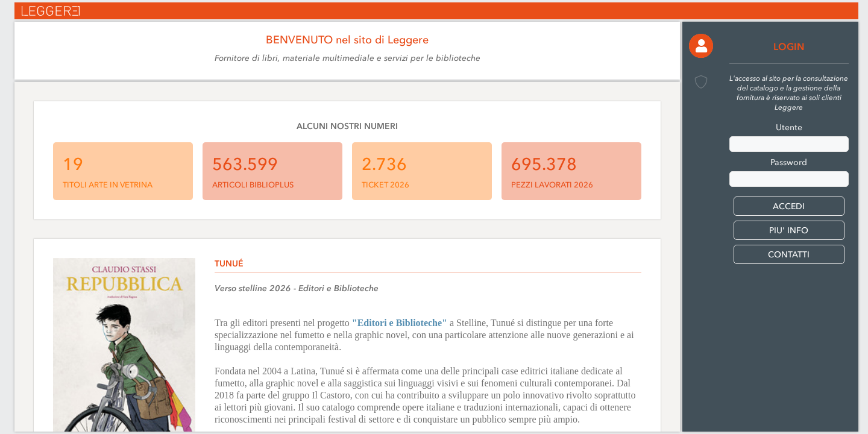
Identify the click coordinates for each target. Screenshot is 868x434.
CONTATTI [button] (789, 255)
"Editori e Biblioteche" (400, 323)
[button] (701, 46)
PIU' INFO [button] (789, 231)
